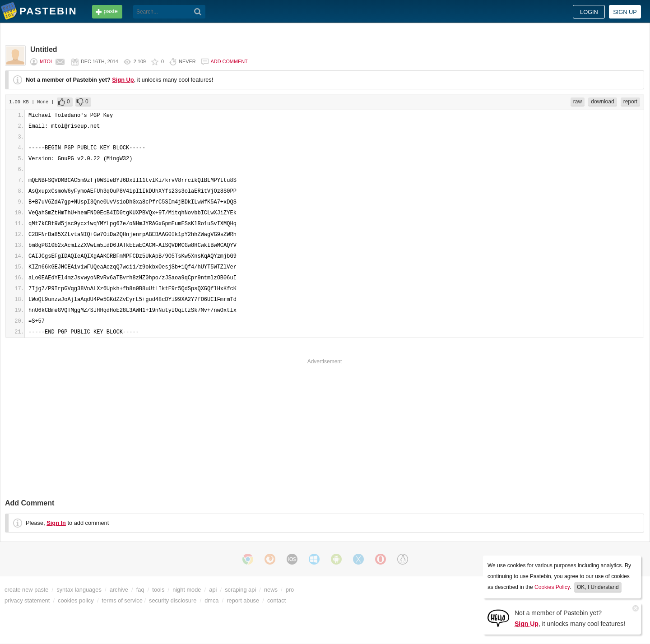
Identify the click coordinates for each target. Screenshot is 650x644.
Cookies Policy (552, 587)
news (271, 590)
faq (140, 590)
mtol (46, 61)
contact (276, 600)
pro (290, 590)
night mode (187, 590)
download (602, 102)
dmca (211, 600)
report (630, 102)
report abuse (243, 600)
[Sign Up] (498, 618)
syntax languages (79, 590)
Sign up (625, 12)
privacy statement (27, 600)
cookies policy (76, 600)
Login (589, 12)
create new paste (26, 590)
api (213, 590)
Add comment (229, 61)
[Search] (198, 12)
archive (119, 590)
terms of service (122, 600)
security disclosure (173, 600)
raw (578, 102)
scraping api (240, 590)
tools (158, 590)
